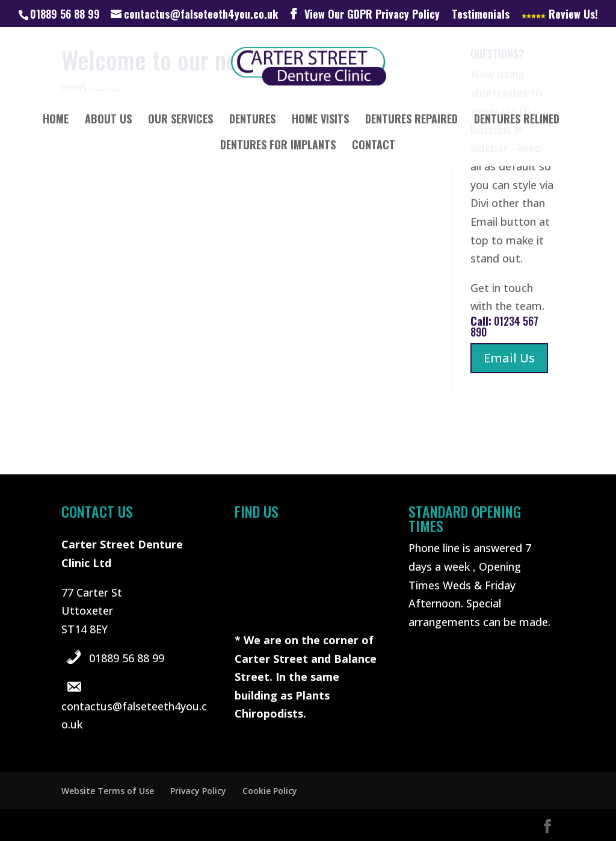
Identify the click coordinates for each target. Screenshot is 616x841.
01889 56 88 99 (127, 658)
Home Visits (320, 120)
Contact (374, 146)
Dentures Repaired (411, 120)
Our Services (180, 120)
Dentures (252, 120)
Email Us (509, 358)
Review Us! (560, 15)
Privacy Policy (198, 791)
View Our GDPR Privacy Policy (372, 15)
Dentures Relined (517, 120)
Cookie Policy (270, 791)
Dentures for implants (278, 146)
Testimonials (481, 15)
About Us (108, 120)
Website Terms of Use (108, 791)
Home (56, 120)
